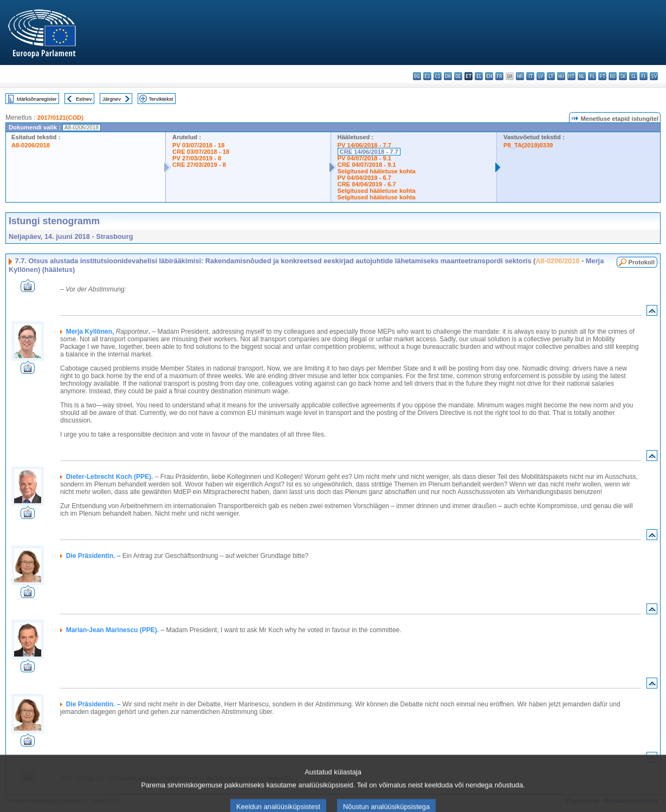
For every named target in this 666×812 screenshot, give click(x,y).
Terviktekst (161, 99)
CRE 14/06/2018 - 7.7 (369, 152)
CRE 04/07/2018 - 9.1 (367, 165)
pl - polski (592, 76)
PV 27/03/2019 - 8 (197, 158)
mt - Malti (571, 76)
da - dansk (448, 76)
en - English (489, 76)
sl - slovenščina (633, 76)
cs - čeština (438, 76)
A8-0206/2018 (31, 145)
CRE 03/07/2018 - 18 (201, 152)
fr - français (499, 76)
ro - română (613, 76)
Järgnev (112, 99)
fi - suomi (644, 76)
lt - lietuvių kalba (551, 76)
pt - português (602, 76)
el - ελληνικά (479, 76)
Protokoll (642, 262)
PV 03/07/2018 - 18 (198, 145)
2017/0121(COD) (60, 118)
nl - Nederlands (582, 76)
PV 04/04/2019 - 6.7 (365, 178)
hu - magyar (561, 76)
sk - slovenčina (623, 76)
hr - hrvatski (520, 76)
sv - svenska (654, 76)
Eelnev (84, 99)
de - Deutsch (458, 76)
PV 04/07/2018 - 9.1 (365, 158)
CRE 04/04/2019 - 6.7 (367, 184)
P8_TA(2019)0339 (528, 145)
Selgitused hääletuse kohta (377, 171)
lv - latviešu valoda (541, 76)
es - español (427, 76)
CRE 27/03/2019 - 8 (199, 165)
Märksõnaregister (37, 99)
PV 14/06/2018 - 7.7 (365, 145)
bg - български (417, 76)
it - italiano (530, 76)
